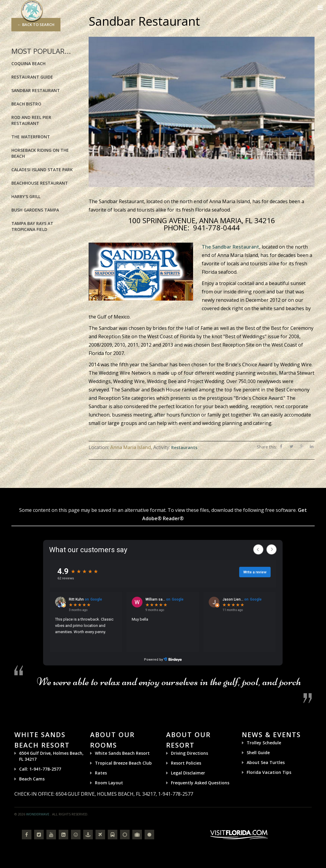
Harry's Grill (26, 196)
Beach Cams (32, 779)
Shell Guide (258, 753)
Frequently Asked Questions (200, 783)
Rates (101, 773)
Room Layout (109, 783)
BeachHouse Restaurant (40, 183)
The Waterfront (31, 137)
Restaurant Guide (32, 77)
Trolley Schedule (264, 743)
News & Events (271, 734)
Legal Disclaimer (188, 773)
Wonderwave (38, 814)
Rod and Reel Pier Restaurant (31, 120)
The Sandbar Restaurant (231, 247)
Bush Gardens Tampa (35, 210)
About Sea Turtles (266, 762)
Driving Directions (189, 753)
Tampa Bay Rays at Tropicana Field (32, 226)
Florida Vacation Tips (269, 772)
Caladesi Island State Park (42, 170)
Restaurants (184, 447)
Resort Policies (186, 763)
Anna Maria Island (131, 447)
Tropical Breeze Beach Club (123, 763)
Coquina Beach (28, 63)
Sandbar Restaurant (36, 90)
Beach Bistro (26, 104)
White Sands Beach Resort (122, 753)
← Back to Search (36, 25)
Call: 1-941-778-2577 (40, 769)
